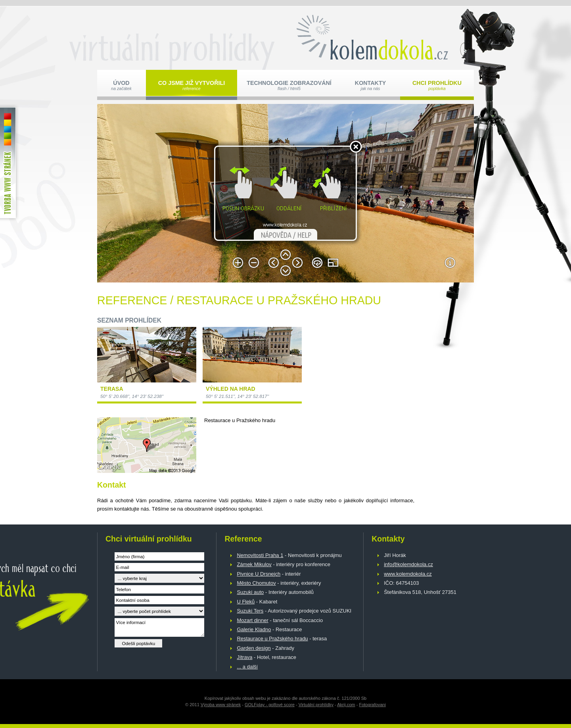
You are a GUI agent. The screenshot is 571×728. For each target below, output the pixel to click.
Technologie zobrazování (289, 85)
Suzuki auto (250, 592)
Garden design (254, 648)
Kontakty (370, 85)
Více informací (159, 627)
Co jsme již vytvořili (192, 85)
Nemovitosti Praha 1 (260, 555)
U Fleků (246, 602)
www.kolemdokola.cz (408, 574)
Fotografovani (372, 705)
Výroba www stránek (221, 705)
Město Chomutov (256, 583)
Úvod (121, 85)
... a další (247, 667)
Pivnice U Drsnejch (259, 574)
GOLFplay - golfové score (270, 705)
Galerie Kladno (254, 629)
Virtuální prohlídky (316, 705)
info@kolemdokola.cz (408, 564)
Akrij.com (346, 705)
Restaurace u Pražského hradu (272, 639)
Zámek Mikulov (254, 564)
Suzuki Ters (250, 611)
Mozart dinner (252, 620)
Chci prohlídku (437, 85)
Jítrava (244, 657)
